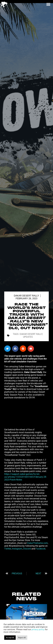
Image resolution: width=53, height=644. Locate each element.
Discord (27, 549)
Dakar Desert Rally (26, 296)
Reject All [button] (22, 638)
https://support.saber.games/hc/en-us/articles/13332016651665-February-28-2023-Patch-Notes (25, 477)
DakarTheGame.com (37, 543)
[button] (48, 4)
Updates (28, 337)
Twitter (8, 549)
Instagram (17, 549)
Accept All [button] (10, 638)
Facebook (41, 549)
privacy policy (38, 629)
